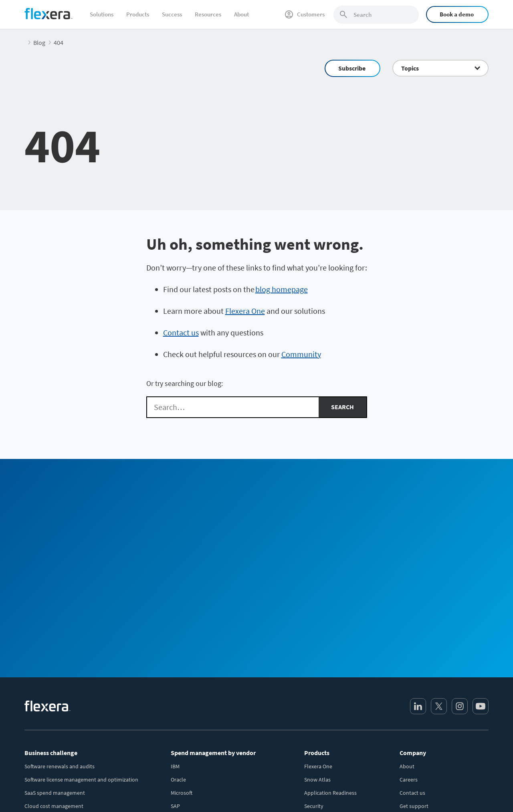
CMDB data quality (46, 691)
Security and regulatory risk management (74, 717)
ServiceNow (185, 691)
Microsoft (182, 651)
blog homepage (282, 289)
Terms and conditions (435, 792)
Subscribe (352, 68)
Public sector (40, 757)
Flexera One (245, 311)
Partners (410, 704)
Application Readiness (330, 651)
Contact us (181, 332)
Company (413, 611)
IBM (175, 624)
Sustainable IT (41, 730)
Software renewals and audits (60, 624)
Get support (414, 664)
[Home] (48, 14)
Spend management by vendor (213, 611)
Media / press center (423, 691)
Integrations (319, 677)
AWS (176, 704)
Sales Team (327, 509)
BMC (176, 730)
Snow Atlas (317, 638)
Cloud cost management (54, 664)
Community (301, 354)
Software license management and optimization (81, 638)
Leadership (413, 677)
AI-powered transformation (57, 743)
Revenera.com (417, 717)
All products (319, 691)
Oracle (178, 638)
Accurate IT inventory (50, 704)
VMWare (180, 677)
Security (314, 664)
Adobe (179, 743)
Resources (208, 14)
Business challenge (51, 611)
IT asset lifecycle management (61, 677)
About (241, 14)
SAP (175, 664)
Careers (409, 638)
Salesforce (183, 717)
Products (138, 14)
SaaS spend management (55, 651)
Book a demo (457, 14)
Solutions (102, 14)
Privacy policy (387, 792)
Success (172, 14)
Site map (478, 792)
